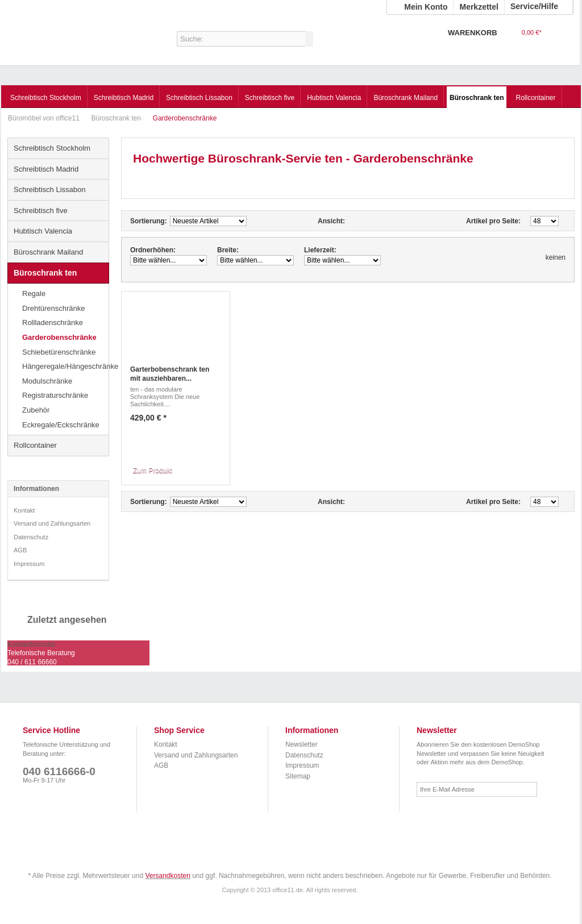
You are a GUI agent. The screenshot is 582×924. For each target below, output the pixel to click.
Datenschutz (31, 537)
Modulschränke (47, 381)
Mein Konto (426, 7)
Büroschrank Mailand (48, 252)
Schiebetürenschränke (59, 352)
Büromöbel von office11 (74, 42)
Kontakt (24, 510)
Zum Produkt (153, 471)
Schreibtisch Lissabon (49, 190)
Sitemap (298, 776)
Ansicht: (331, 221)
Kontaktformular (32, 644)
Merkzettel (479, 7)
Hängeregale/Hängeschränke (65, 366)
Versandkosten (167, 876)
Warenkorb (559, 40)
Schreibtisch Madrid (46, 169)
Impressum (29, 564)
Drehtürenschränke (54, 308)
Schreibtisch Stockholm (52, 148)
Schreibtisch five (41, 211)
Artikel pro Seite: (493, 221)
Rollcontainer (35, 445)
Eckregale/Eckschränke (61, 425)
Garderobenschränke (59, 337)
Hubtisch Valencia (43, 231)
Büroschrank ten (117, 118)
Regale (34, 294)
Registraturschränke (55, 395)
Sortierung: (149, 221)
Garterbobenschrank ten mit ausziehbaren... (170, 374)
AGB (20, 550)
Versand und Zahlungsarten (52, 523)
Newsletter (302, 744)
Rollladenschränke (53, 322)
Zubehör (36, 410)
